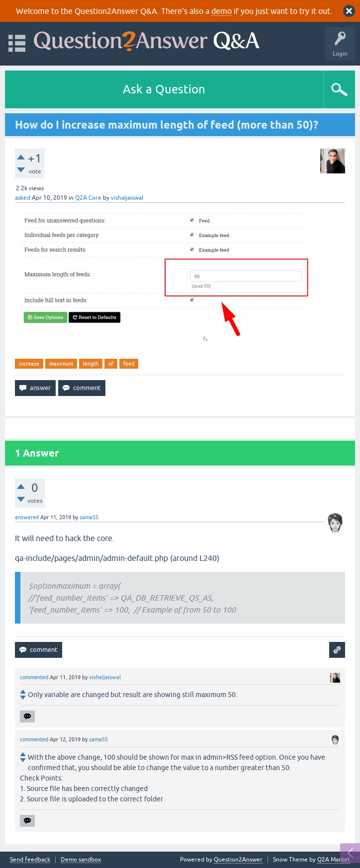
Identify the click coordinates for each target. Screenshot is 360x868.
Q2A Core (88, 198)
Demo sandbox (81, 860)
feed (129, 364)
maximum (61, 364)
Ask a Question (164, 89)
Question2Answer (238, 860)
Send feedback (30, 860)
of (111, 364)
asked (23, 198)
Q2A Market (334, 860)
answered (27, 517)
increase (29, 364)
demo (222, 11)
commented (34, 677)
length (91, 364)
